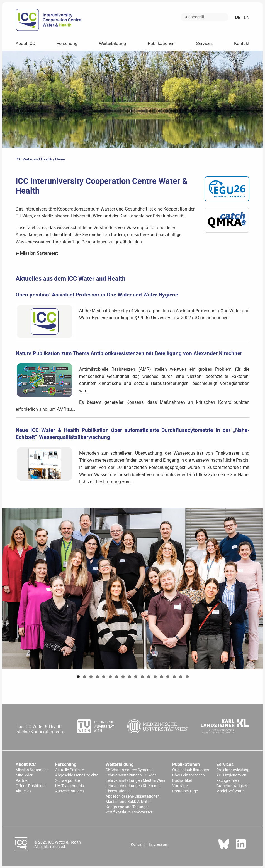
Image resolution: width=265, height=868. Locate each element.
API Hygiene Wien (231, 775)
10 (136, 677)
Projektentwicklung (233, 770)
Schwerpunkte (68, 781)
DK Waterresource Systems (129, 770)
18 (187, 677)
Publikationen (161, 44)
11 (142, 677)
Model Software (230, 791)
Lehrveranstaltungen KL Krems (132, 786)
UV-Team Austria (70, 786)
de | (239, 17)
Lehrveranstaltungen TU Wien (131, 775)
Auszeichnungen (70, 791)
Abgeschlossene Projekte (77, 775)
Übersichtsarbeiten (189, 775)
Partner (22, 781)
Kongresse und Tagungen (128, 807)
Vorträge (180, 786)
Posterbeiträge (185, 791)
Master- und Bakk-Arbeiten (129, 802)
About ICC (25, 44)
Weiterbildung (112, 44)
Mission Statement (32, 770)
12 (149, 677)
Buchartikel (182, 781)
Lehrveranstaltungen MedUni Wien (135, 781)
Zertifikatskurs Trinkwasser (129, 812)
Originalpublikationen (191, 770)
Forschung (67, 44)
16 (174, 677)
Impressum (159, 844)
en (246, 17)
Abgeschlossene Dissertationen (133, 796)
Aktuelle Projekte (70, 770)
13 (155, 677)
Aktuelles (23, 791)
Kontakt (242, 44)
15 (168, 677)
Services (204, 44)
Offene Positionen (31, 786)
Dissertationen (118, 791)
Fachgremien (228, 781)
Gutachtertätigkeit (232, 786)
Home (60, 159)
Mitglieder (24, 775)
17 (181, 677)
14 (161, 677)
